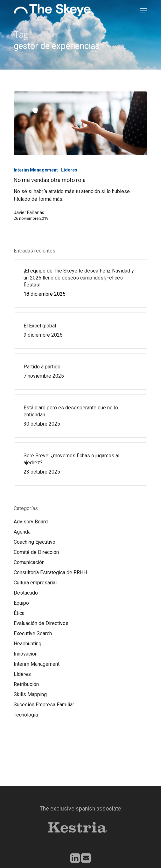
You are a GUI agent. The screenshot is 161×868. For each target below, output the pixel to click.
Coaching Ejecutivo (35, 542)
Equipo (21, 603)
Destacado (26, 593)
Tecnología (26, 715)
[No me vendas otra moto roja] (80, 123)
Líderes (69, 170)
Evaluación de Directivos (41, 623)
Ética (19, 613)
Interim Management (36, 170)
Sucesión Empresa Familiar (44, 705)
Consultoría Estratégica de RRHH (50, 572)
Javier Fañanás (29, 212)
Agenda (22, 532)
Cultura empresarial (35, 583)
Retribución (26, 684)
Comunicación (29, 562)
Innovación (26, 654)
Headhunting (28, 644)
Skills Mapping (30, 694)
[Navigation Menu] (144, 10)
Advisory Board (31, 522)
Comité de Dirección (36, 552)
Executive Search (33, 633)
